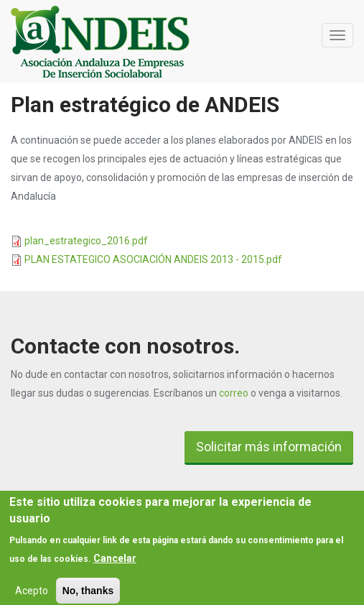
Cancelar (115, 562)
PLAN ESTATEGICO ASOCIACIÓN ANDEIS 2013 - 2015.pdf (153, 259)
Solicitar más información (269, 447)
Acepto (32, 594)
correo (234, 393)
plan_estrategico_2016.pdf (86, 241)
